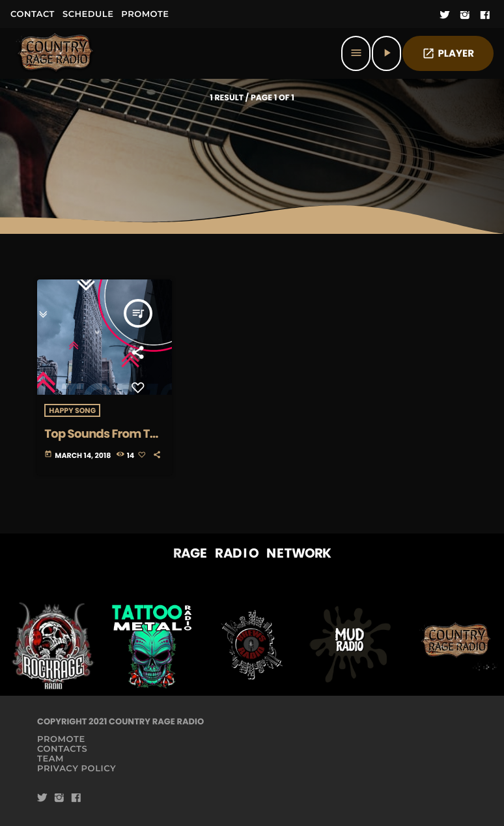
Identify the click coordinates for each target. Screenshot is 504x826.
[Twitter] (445, 16)
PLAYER (448, 54)
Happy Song (72, 410)
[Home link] (56, 53)
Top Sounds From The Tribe (104, 441)
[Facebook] (485, 16)
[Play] (386, 53)
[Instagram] (465, 16)
